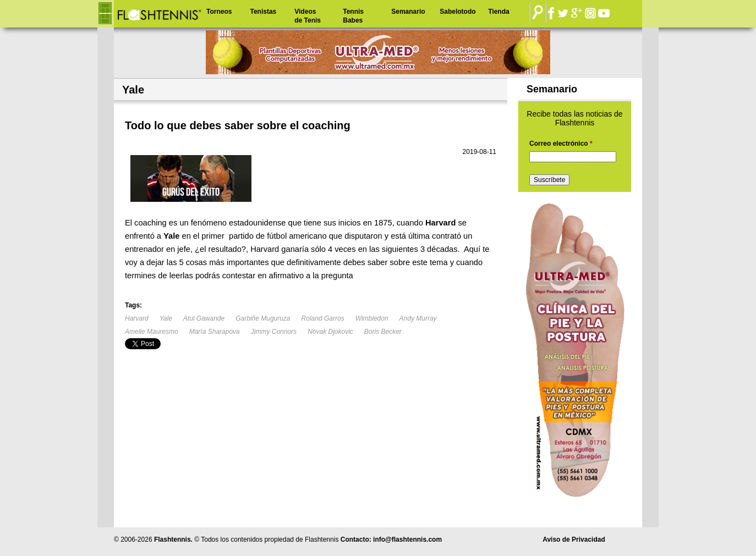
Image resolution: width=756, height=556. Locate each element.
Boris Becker (383, 332)
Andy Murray (418, 318)
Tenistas (263, 12)
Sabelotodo (458, 12)
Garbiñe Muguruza (263, 318)
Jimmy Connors (274, 332)
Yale (166, 318)
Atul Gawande (204, 318)
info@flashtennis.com (407, 540)
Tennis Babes (353, 16)
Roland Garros (323, 318)
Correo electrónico (561, 144)
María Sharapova (215, 332)
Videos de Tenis (308, 16)
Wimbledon (372, 318)
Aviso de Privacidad (574, 540)
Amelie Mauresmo (152, 332)
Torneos (219, 12)
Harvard (137, 318)
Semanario (408, 12)
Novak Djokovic (330, 332)
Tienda (498, 12)
